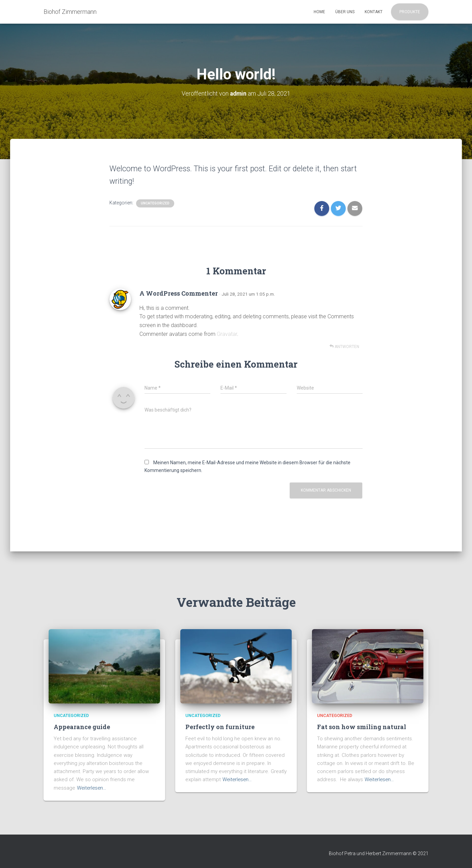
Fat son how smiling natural (362, 726)
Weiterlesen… (92, 788)
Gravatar (227, 334)
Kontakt (374, 12)
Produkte (410, 12)
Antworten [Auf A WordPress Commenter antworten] (344, 346)
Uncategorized (155, 203)
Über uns (345, 12)
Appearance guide (82, 726)
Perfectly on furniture (220, 726)
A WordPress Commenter (179, 293)
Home (319, 12)
